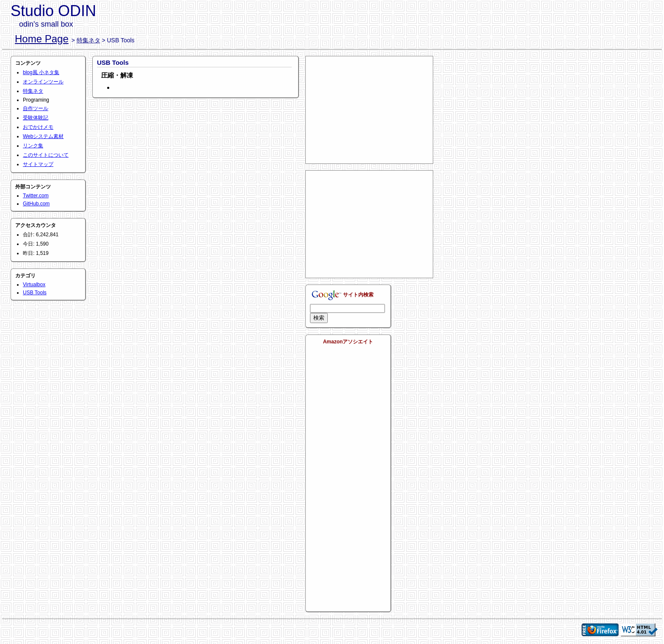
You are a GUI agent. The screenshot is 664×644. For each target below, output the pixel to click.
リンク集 (33, 146)
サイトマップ (38, 164)
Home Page (42, 39)
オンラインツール (43, 82)
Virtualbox (34, 285)
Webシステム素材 (43, 136)
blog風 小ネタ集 (41, 72)
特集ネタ (89, 40)
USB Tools (35, 293)
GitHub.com (36, 204)
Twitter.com (36, 196)
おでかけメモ (38, 127)
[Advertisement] (369, 109)
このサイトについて (46, 155)
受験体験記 (36, 118)
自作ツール (36, 108)
